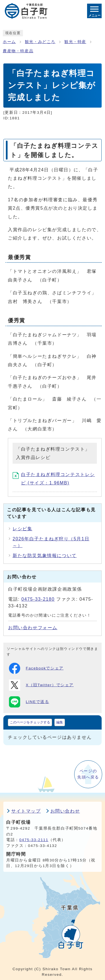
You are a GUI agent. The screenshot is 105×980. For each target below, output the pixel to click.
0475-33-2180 (38, 599)
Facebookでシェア (36, 668)
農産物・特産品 (18, 51)
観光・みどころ (40, 42)
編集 (60, 722)
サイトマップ (26, 811)
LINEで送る (29, 702)
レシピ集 (22, 529)
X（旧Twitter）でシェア (41, 685)
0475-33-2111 (34, 840)
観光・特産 (75, 42)
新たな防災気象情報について (45, 556)
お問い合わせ (65, 811)
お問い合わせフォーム (33, 628)
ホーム (9, 42)
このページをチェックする (30, 722)
